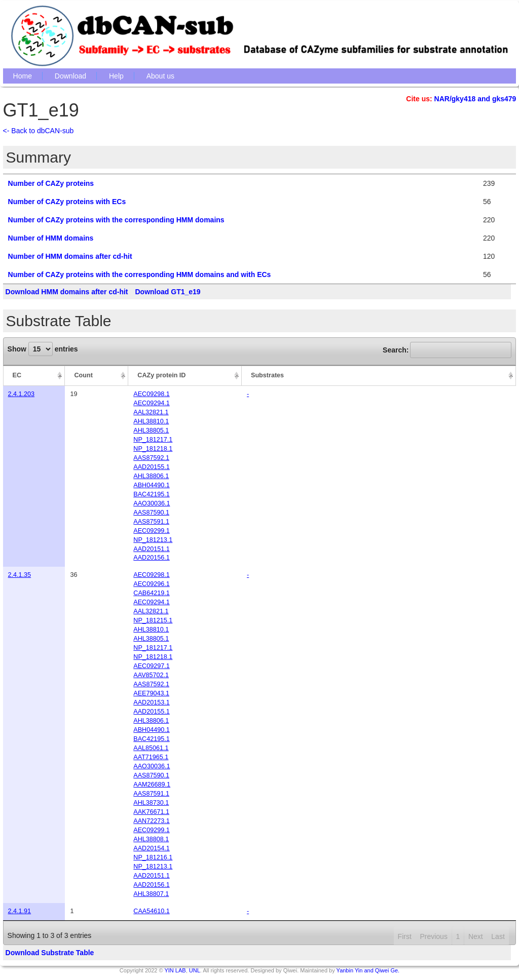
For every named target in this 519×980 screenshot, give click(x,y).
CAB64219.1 (151, 593)
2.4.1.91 (20, 911)
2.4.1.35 (20, 575)
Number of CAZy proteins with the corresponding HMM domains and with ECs (140, 275)
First (405, 936)
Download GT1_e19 (168, 292)
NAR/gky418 (455, 99)
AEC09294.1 (151, 403)
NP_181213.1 (153, 540)
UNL (195, 970)
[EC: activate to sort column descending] (34, 376)
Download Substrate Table (50, 953)
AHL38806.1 (151, 476)
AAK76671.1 (151, 812)
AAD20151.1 (151, 549)
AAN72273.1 (151, 821)
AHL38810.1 (151, 421)
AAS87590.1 (151, 513)
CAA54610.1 (151, 911)
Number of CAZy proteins (51, 183)
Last (498, 936)
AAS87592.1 (151, 458)
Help (116, 76)
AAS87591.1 (151, 522)
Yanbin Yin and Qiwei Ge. (368, 970)
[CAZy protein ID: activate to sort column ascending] (185, 376)
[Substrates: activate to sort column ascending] (379, 376)
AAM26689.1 (152, 785)
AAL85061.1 (151, 748)
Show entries (43, 349)
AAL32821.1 (151, 412)
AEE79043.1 (151, 693)
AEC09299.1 (151, 531)
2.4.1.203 (22, 394)
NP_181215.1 (153, 620)
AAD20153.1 (151, 702)
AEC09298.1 (151, 394)
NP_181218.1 (153, 449)
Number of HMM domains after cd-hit (70, 256)
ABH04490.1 (151, 485)
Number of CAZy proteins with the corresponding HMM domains (116, 220)
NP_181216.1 (153, 857)
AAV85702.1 (151, 675)
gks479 (504, 99)
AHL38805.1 (151, 430)
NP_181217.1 (153, 440)
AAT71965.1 (151, 757)
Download (70, 76)
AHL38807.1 (151, 894)
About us (160, 76)
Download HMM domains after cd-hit (67, 292)
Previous (433, 936)
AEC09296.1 (151, 584)
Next (476, 936)
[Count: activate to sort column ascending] (97, 376)
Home (23, 76)
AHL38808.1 (151, 839)
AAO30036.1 (152, 503)
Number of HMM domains (51, 238)
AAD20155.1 (151, 467)
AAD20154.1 (151, 848)
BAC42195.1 (151, 494)
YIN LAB (175, 970)
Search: (447, 350)
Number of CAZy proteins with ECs (67, 202)
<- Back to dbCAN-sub (39, 131)
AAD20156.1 (151, 558)
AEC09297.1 (151, 666)
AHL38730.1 (151, 803)
